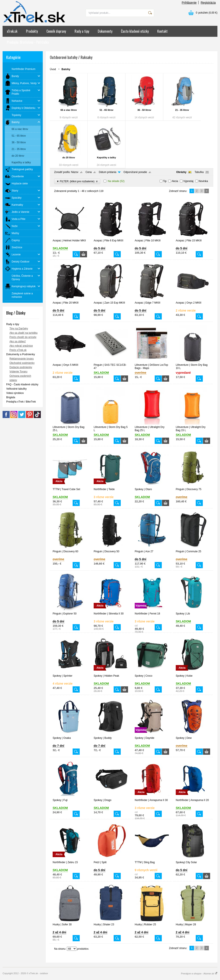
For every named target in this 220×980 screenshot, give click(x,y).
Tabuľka (199, 172)
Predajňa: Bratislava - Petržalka (28, 42)
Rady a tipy (82, 31)
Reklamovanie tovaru (22, 359)
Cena (89, 172)
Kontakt (162, 31)
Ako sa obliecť (18, 341)
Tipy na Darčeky (19, 329)
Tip (165, 181)
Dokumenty (105, 31)
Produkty (32, 31)
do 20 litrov (69, 157)
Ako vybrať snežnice (21, 346)
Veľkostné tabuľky (16, 389)
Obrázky (181, 172)
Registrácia (208, 3)
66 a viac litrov (69, 110)
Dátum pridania (108, 172)
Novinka (203, 181)
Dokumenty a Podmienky (21, 354)
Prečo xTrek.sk (18, 350)
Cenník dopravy (56, 31)
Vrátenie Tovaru (18, 372)
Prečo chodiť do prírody (23, 337)
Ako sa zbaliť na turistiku (24, 333)
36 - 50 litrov (144, 110)
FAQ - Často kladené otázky (22, 384)
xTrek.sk (12, 31)
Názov (75, 172)
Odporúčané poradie (135, 172)
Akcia (175, 181)
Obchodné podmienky (22, 363)
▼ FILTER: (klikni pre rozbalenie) (77, 181)
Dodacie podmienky (21, 367)
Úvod (53, 69)
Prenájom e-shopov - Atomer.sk (199, 974)
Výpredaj (188, 181)
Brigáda (11, 397)
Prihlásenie (189, 3)
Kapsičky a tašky (106, 157)
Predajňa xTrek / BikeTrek (21, 402)
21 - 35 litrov (182, 110)
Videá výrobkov (15, 393)
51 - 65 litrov (106, 110)
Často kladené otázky (135, 31)
